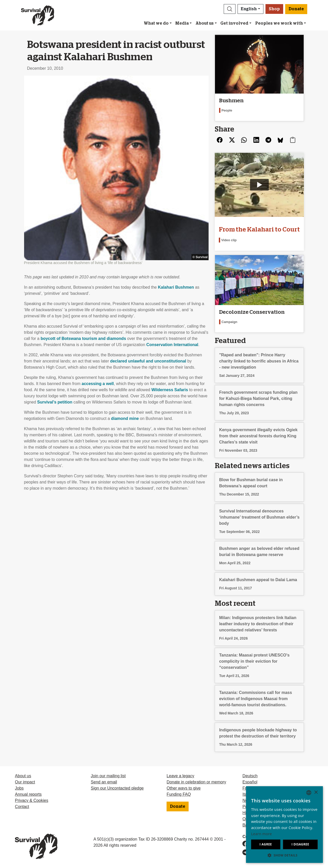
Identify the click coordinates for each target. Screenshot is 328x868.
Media (182, 23)
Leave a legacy (180, 776)
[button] (230, 9)
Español (250, 782)
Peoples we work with (279, 23)
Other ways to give (184, 788)
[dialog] (284, 825)
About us (205, 23)
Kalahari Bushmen (176, 287)
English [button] (249, 9)
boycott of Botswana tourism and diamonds (83, 339)
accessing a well (98, 384)
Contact (22, 807)
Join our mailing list (108, 776)
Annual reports (28, 794)
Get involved (234, 23)
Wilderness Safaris (170, 390)
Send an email (104, 782)
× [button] (316, 793)
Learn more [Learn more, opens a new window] (262, 834)
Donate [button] (296, 9)
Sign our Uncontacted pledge (117, 788)
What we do (156, 23)
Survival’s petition (55, 402)
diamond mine (125, 418)
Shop (274, 9)
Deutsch (250, 776)
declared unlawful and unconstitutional (148, 361)
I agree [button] (266, 844)
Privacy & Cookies (32, 800)
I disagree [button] (300, 844)
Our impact (25, 782)
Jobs (19, 788)
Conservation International (172, 345)
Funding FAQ (179, 794)
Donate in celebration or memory (196, 782)
